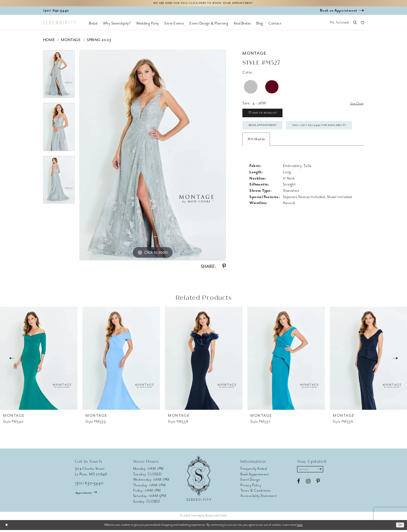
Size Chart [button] (356, 105)
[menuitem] (93, 25)
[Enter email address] (314, 472)
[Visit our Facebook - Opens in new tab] (299, 485)
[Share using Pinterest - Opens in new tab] (224, 268)
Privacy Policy (251, 487)
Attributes (256, 163)
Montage (71, 42)
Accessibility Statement (258, 498)
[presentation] (39, 360)
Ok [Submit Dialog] (399, 527)
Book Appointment (268, 133)
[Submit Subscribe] (326, 472)
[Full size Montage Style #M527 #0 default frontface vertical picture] (153, 157)
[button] (339, 25)
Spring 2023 (99, 42)
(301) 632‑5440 (89, 485)
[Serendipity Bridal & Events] (59, 24)
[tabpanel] (59, 78)
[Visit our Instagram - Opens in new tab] (308, 485)
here (300, 527)
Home (49, 42)
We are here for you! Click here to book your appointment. (204, 4)
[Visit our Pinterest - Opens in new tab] (318, 485)
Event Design (250, 481)
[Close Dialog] (7, 527)
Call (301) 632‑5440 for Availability (284, 148)
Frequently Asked (254, 471)
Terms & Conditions (256, 492)
